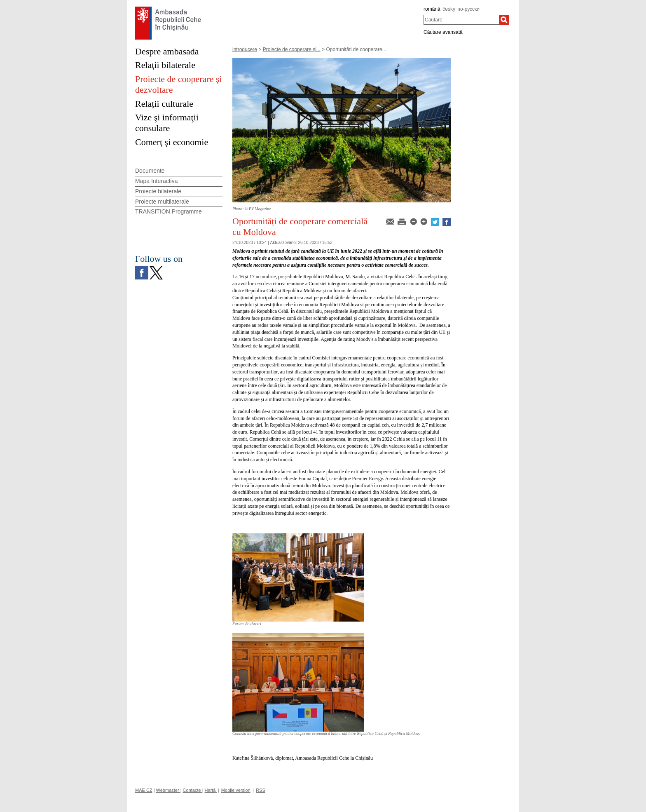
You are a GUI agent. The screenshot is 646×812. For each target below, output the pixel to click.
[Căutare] (504, 20)
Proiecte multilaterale (162, 202)
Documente (150, 171)
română (432, 9)
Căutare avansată (443, 32)
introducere (245, 49)
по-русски (469, 9)
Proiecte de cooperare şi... (292, 49)
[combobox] (461, 20)
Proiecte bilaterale (158, 191)
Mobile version (236, 790)
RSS (261, 790)
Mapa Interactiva (157, 181)
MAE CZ (144, 790)
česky (449, 9)
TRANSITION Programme (169, 211)
